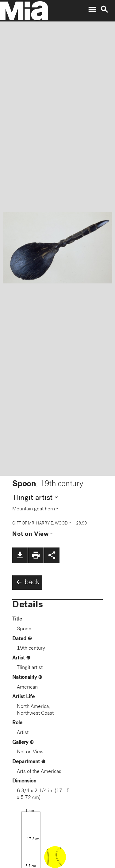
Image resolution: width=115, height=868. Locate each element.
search (104, 10)
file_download (20, 555)
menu (92, 10)
